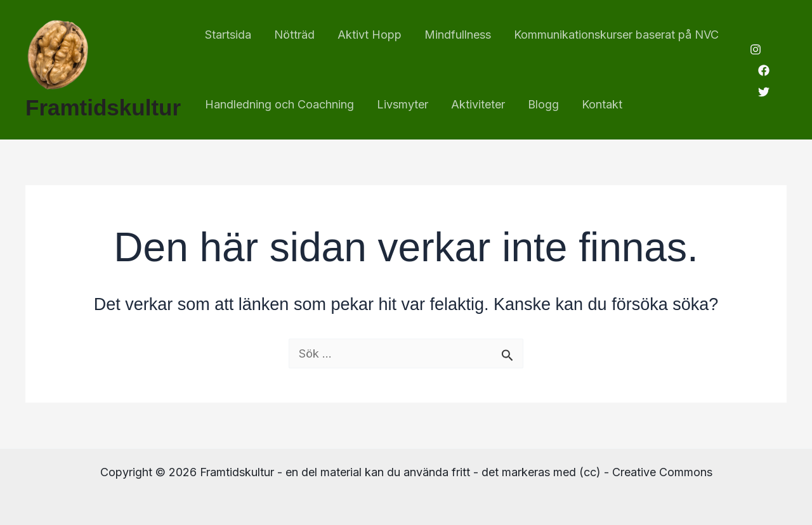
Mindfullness (458, 35)
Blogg (543, 104)
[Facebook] (764, 70)
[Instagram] (756, 49)
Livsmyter (403, 104)
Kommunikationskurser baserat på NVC (616, 35)
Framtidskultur (103, 107)
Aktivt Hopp (370, 35)
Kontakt (602, 104)
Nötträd (294, 35)
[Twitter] (764, 92)
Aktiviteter (478, 104)
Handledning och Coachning (279, 104)
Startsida (228, 35)
